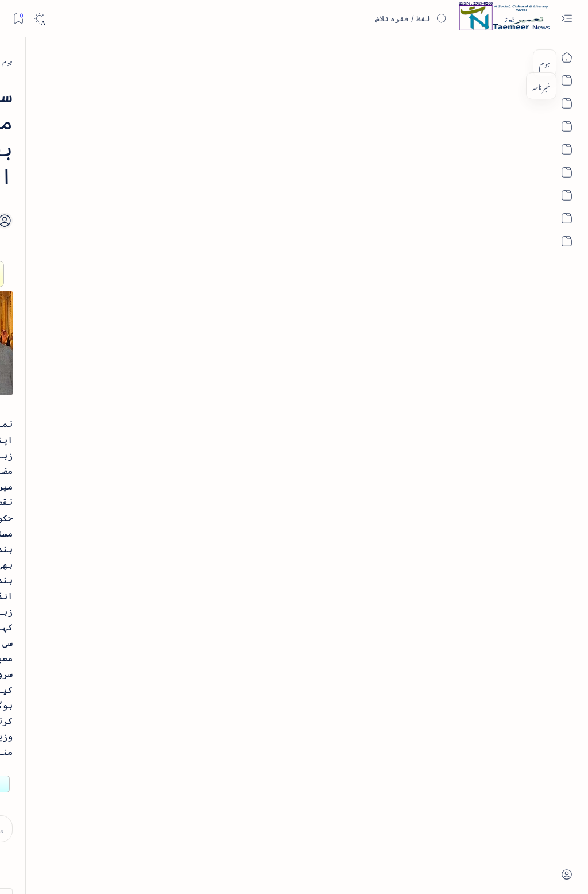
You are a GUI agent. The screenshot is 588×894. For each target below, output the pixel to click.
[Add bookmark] (237, 181)
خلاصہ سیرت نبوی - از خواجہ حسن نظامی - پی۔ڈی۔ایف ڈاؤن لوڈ (79, 305)
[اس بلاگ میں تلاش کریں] (361, 18)
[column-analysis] (49, 772)
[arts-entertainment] (126, 698)
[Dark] (39, 19)
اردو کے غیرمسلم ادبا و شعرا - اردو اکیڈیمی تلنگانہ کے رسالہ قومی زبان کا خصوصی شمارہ (86, 399)
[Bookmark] (18, 18)
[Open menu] (566, 19)
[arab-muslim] (126, 661)
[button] (28, 88)
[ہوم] (527, 61)
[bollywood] (126, 735)
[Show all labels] (136, 808)
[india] (499, 61)
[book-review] (91, 266)
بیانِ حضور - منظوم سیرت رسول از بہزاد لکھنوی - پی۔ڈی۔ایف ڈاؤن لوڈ (79, 493)
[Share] (205, 194)
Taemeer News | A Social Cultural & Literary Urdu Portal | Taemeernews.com (373, 870)
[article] (49, 661)
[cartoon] (126, 772)
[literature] (98, 177)
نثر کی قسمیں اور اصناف (107, 203)
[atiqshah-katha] (49, 698)
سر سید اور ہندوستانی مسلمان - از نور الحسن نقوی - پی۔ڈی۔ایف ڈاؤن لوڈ (83, 575)
